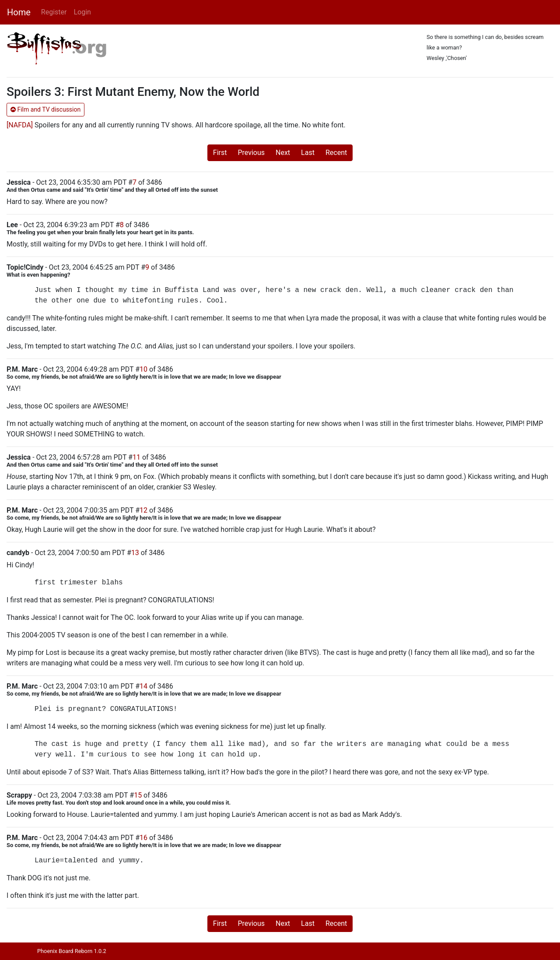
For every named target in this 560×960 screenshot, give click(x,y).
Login (82, 12)
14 (143, 686)
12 (143, 510)
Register (54, 12)
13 (135, 553)
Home (19, 12)
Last (308, 153)
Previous (251, 153)
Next (283, 153)
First (220, 153)
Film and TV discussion (45, 109)
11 (136, 457)
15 (138, 795)
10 (143, 369)
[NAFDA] (20, 125)
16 (143, 838)
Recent (336, 153)
